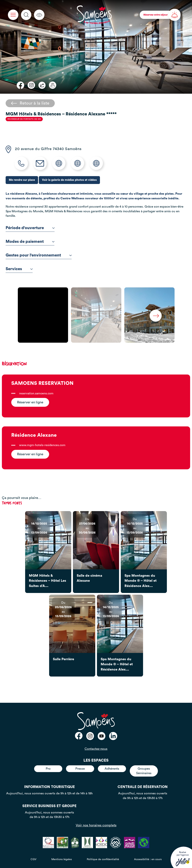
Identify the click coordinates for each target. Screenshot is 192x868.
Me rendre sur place (22, 180)
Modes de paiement (30, 241)
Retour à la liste (30, 103)
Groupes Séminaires (144, 771)
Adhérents (112, 769)
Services (19, 269)
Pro (48, 769)
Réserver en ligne (30, 402)
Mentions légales (62, 859)
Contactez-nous (96, 749)
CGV (33, 859)
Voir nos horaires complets (96, 825)
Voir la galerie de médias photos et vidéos (69, 180)
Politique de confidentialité (103, 859)
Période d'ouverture (30, 228)
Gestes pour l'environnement (39, 255)
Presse (80, 769)
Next (156, 316)
